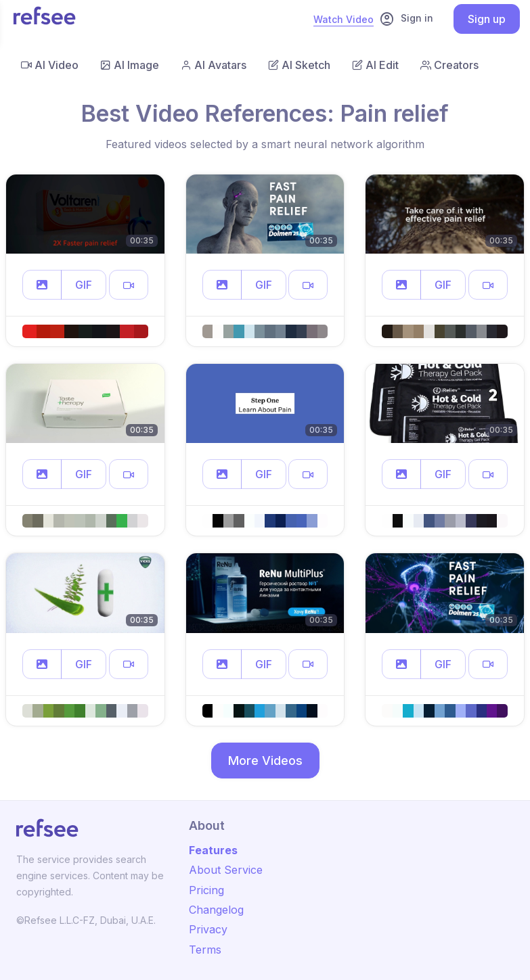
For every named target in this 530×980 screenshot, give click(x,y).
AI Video (50, 65)
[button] (42, 285)
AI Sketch (299, 65)
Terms (205, 950)
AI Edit (375, 65)
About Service (226, 870)
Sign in (406, 19)
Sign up (487, 19)
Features (213, 850)
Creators (449, 65)
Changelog (216, 910)
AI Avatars (214, 65)
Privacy (208, 929)
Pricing (206, 890)
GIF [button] (84, 285)
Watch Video (344, 19)
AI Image (130, 65)
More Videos (265, 761)
